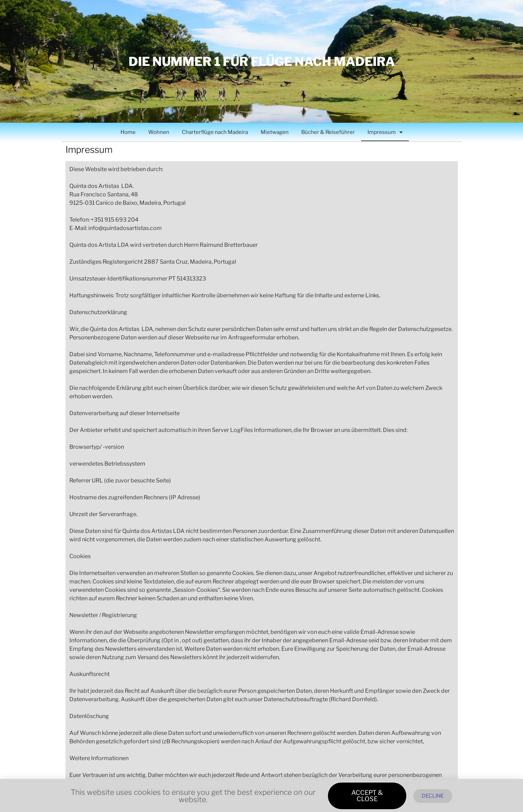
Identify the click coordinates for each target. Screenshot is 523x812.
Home (128, 132)
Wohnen (159, 132)
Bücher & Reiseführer (328, 132)
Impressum (385, 132)
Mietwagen (275, 132)
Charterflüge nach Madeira (215, 132)
